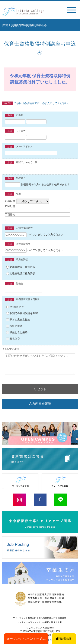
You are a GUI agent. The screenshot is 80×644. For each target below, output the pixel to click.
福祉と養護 (14, 326)
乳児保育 (13, 339)
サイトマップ (19, 618)
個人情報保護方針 (47, 618)
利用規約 (32, 618)
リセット (40, 389)
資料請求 (64, 639)
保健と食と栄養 (17, 332)
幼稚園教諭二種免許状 (21, 273)
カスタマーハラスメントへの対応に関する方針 (40, 622)
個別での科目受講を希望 (22, 313)
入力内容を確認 (40, 403)
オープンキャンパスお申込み (26, 639)
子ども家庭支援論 (18, 320)
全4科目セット (16, 307)
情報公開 (62, 618)
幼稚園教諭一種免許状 (21, 267)
